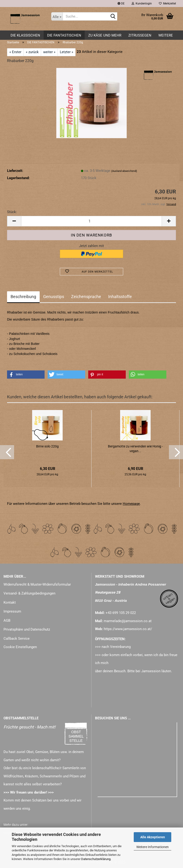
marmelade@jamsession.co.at (128, 621)
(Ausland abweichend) (124, 171)
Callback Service (17, 639)
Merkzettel (167, 4)
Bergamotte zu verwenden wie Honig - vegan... (135, 449)
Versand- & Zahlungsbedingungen (29, 593)
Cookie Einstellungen (20, 647)
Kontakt (10, 602)
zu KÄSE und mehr (105, 35)
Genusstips (54, 297)
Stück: (12, 212)
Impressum (12, 611)
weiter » (49, 52)
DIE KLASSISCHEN (25, 35)
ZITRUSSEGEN (140, 35)
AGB (7, 621)
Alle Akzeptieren (153, 837)
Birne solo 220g (47, 446)
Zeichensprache (86, 297)
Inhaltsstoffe (120, 297)
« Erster (15, 52)
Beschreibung (23, 297)
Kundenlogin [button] (142, 4)
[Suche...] (57, 16)
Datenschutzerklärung (96, 859)
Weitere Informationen (152, 847)
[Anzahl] (91, 221)
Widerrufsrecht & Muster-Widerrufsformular (37, 584)
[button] (121, 4)
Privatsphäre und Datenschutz (27, 629)
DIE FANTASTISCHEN (64, 35)
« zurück (32, 52)
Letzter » (67, 52)
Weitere (166, 35)
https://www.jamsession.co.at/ (128, 629)
